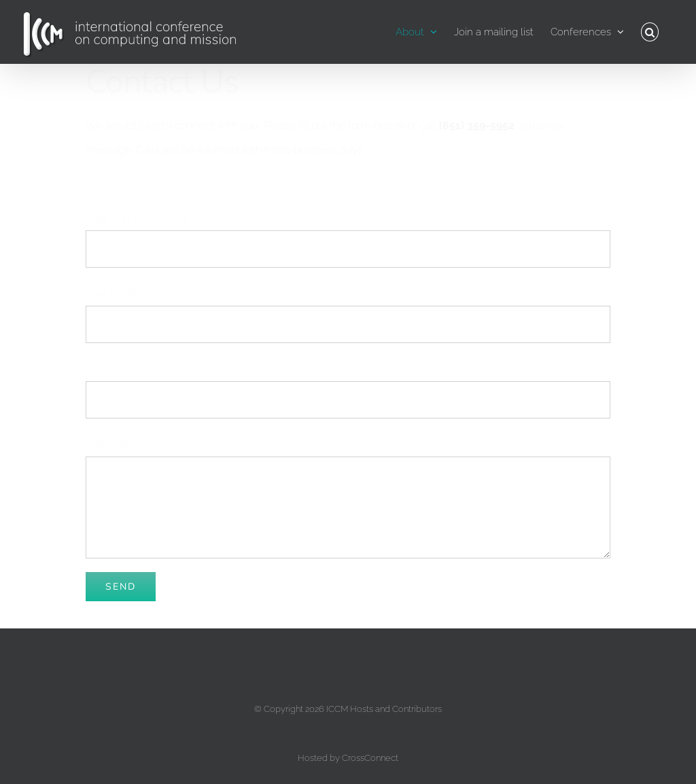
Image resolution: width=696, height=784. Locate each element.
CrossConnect (370, 758)
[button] (650, 32)
